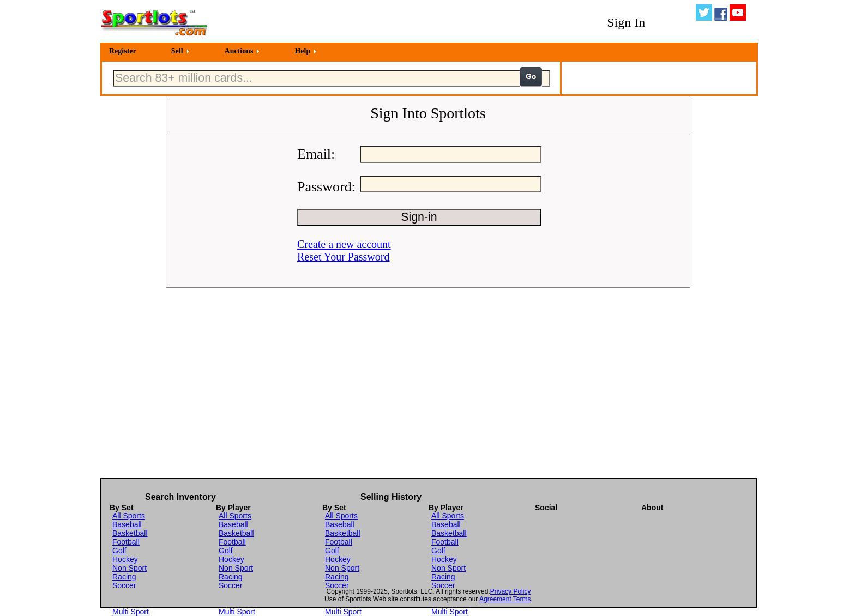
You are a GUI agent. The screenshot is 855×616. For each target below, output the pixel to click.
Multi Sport (131, 612)
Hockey (125, 559)
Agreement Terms (505, 599)
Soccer (124, 585)
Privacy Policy (511, 591)
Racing (124, 577)
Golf (119, 551)
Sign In (626, 22)
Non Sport (130, 568)
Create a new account (344, 244)
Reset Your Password (343, 257)
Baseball (127, 524)
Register (123, 51)
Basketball (130, 533)
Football (126, 542)
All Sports (129, 516)
